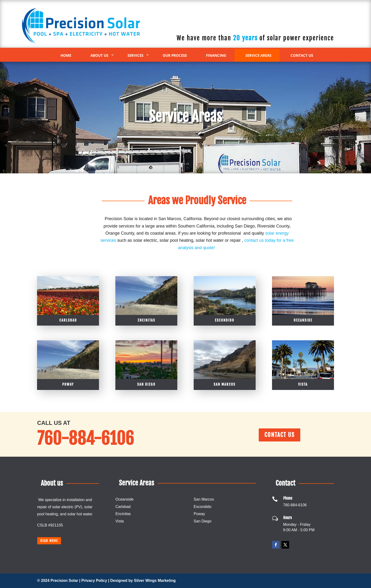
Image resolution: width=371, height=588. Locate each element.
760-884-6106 (255, 21)
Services (135, 55)
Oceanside (303, 375)
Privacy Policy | (96, 581)
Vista (120, 521)
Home (66, 55)
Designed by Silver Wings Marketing (143, 581)
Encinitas (146, 375)
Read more (49, 541)
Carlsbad (68, 375)
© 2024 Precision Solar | (59, 581)
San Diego (203, 521)
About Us (99, 55)
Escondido (225, 375)
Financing (216, 55)
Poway (199, 514)
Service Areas (258, 55)
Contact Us (302, 55)
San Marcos (204, 499)
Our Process (175, 55)
